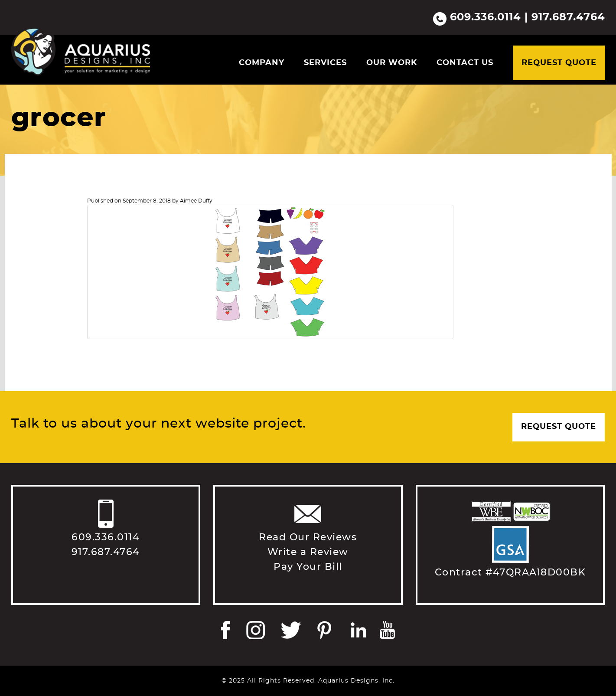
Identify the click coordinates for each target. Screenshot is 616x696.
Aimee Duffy (196, 201)
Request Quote (559, 63)
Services (325, 63)
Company (262, 63)
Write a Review (308, 552)
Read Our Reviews (308, 537)
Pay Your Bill (308, 567)
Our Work (392, 63)
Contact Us (465, 63)
